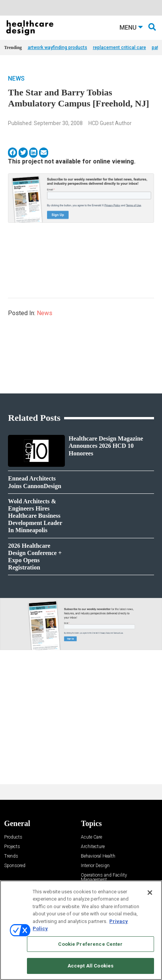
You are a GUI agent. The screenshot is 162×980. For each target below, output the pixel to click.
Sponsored (15, 866)
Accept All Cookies (90, 966)
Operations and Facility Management (104, 878)
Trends (11, 856)
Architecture (93, 847)
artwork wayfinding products (57, 48)
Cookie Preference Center (90, 944)
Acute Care (91, 837)
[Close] (150, 893)
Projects (12, 847)
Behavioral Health (98, 856)
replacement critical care (120, 48)
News (16, 78)
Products (13, 837)
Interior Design (95, 866)
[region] (81, 930)
